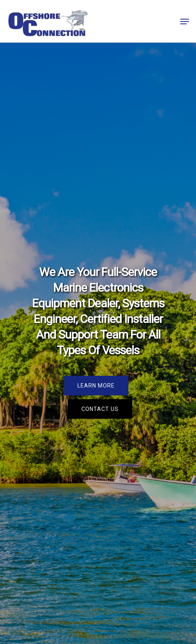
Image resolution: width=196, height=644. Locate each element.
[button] (185, 22)
